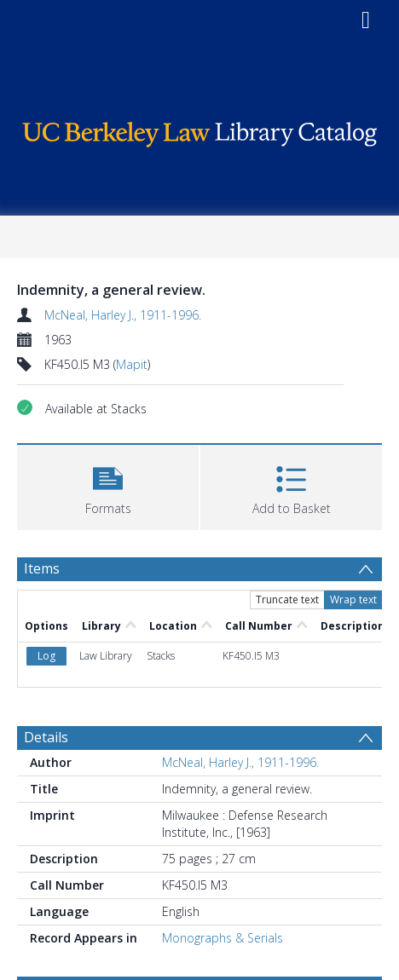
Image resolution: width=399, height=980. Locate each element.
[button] (108, 485)
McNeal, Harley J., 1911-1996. (123, 315)
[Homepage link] (199, 130)
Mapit (132, 364)
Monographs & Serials (223, 938)
